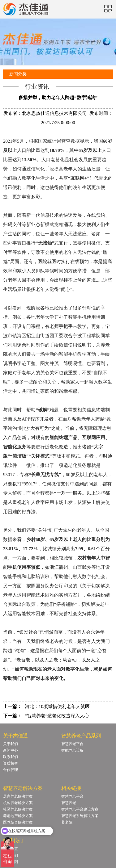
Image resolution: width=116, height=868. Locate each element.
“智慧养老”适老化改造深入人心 (57, 716)
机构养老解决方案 (18, 803)
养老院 (67, 822)
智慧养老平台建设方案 (80, 809)
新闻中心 (11, 750)
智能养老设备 (72, 750)
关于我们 (11, 744)
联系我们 (11, 757)
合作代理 (11, 770)
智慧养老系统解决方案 (80, 816)
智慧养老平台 (72, 744)
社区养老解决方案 (18, 809)
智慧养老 (69, 803)
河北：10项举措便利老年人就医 (57, 707)
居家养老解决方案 (18, 796)
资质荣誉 (11, 763)
